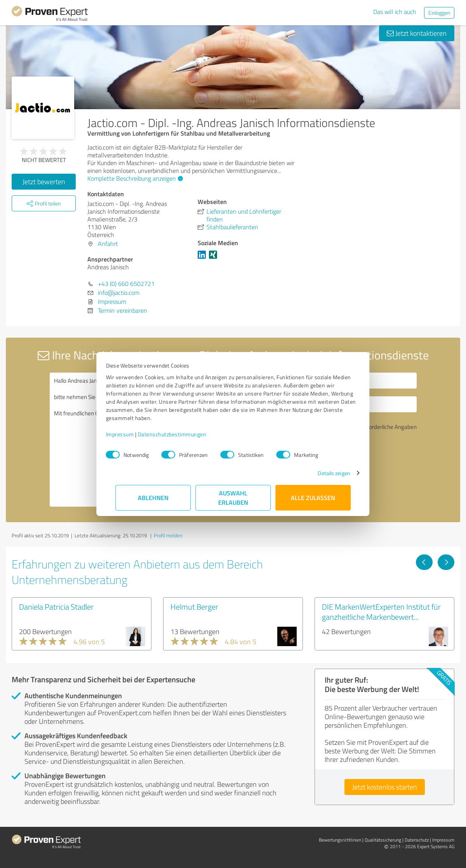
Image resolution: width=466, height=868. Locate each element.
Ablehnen (153, 498)
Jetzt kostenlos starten (385, 787)
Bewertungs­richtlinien (340, 840)
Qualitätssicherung (383, 840)
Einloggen (439, 13)
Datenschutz (417, 840)
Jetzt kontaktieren (417, 33)
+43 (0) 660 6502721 (126, 284)
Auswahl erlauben (233, 498)
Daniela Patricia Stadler (56, 607)
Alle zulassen (313, 498)
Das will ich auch (395, 12)
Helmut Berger (194, 607)
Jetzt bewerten (44, 181)
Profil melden (168, 535)
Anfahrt (108, 244)
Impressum (129, 434)
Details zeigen (324, 473)
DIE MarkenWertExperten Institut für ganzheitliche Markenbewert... (381, 612)
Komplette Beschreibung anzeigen (134, 178)
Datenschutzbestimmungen (182, 434)
